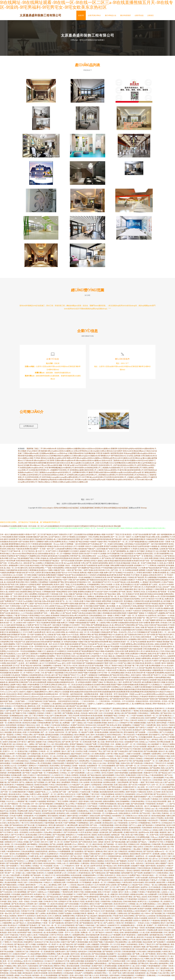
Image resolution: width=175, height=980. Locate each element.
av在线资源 (151, 917)
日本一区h (34, 805)
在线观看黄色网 (35, 676)
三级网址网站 (154, 714)
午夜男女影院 (127, 883)
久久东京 (95, 976)
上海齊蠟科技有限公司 (80, 473)
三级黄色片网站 (105, 624)
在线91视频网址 (91, 759)
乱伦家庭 (141, 550)
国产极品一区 (95, 900)
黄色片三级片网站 (167, 924)
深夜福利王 (74, 802)
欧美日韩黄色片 (134, 647)
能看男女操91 (61, 953)
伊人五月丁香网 (101, 960)
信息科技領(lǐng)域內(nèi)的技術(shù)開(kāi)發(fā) (136, 450)
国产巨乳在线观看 (68, 562)
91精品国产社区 (20, 643)
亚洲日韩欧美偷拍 (130, 902)
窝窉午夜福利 (131, 793)
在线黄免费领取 (23, 829)
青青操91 (105, 678)
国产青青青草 (21, 678)
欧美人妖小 (160, 783)
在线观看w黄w (161, 929)
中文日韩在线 (8, 945)
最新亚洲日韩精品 (146, 595)
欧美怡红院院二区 (149, 555)
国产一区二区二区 (124, 543)
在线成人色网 (158, 831)
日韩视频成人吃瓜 (85, 929)
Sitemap (144, 509)
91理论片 (33, 631)
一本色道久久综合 (143, 924)
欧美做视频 (150, 929)
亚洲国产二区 (152, 926)
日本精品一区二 (125, 717)
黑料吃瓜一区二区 (85, 845)
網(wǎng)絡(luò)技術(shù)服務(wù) (61, 452)
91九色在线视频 (24, 638)
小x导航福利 (99, 662)
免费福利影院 (157, 841)
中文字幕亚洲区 (135, 750)
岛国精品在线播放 (53, 683)
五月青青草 (11, 755)
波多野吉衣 (106, 729)
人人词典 (3, 950)
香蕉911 (33, 543)
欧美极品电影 (126, 564)
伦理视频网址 (89, 974)
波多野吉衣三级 (154, 616)
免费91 (106, 574)
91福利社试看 (85, 793)
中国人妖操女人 (63, 821)
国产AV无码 (30, 574)
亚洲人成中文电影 (77, 976)
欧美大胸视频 (80, 736)
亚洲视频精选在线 (16, 717)
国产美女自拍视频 (97, 907)
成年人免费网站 (95, 738)
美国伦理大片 (64, 535)
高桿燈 (52, 461)
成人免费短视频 (161, 886)
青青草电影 (51, 802)
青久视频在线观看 (99, 779)
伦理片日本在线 (100, 790)
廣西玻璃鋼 (42, 464)
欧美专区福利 (120, 812)
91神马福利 (135, 907)
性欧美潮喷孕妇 (83, 829)
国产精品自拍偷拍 (161, 626)
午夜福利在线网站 (101, 588)
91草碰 (138, 581)
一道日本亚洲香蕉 (80, 545)
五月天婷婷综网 (157, 872)
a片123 (134, 633)
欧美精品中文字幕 (63, 962)
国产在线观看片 (160, 943)
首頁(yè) (81, 15)
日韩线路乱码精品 (114, 883)
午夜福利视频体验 (164, 731)
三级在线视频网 (158, 779)
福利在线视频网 (108, 776)
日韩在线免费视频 (93, 810)
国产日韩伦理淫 (135, 683)
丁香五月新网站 (25, 867)
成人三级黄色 (50, 929)
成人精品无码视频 (36, 547)
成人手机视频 (152, 974)
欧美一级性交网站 (120, 738)
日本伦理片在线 (36, 638)
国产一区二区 (116, 538)
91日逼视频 (26, 645)
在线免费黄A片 (125, 550)
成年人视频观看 (93, 945)
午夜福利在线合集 (60, 709)
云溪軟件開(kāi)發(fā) (75, 454)
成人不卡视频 (73, 769)
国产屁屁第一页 (139, 621)
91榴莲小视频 (52, 571)
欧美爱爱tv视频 (55, 624)
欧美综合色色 (158, 829)
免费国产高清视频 (76, 669)
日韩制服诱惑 (59, 805)
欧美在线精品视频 (147, 712)
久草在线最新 (95, 633)
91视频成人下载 (11, 616)
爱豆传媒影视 (129, 733)
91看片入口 (113, 664)
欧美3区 (108, 843)
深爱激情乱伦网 (60, 883)
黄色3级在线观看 (73, 967)
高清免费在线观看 (49, 814)
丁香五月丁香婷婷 (110, 667)
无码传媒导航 (82, 628)
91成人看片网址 (164, 974)
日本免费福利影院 (63, 755)
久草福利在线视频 (130, 860)
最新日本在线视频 (87, 678)
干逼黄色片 (133, 957)
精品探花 (115, 948)
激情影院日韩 (134, 652)
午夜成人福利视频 (122, 757)
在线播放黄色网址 (89, 876)
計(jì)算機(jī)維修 (90, 454)
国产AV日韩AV (36, 771)
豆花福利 (83, 881)
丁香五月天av (67, 667)
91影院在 (141, 709)
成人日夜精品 (32, 807)
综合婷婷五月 (8, 857)
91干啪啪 (61, 681)
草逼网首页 (11, 557)
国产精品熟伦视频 (126, 798)
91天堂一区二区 (63, 647)
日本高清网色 (50, 762)
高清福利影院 (130, 795)
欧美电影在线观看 (154, 891)
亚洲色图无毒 (49, 953)
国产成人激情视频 (148, 581)
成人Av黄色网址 (90, 750)
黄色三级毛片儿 (107, 900)
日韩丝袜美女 (34, 881)
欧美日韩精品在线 (114, 736)
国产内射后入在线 (33, 659)
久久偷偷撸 (49, 874)
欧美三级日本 (47, 633)
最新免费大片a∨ (71, 845)
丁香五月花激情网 (42, 624)
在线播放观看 (123, 624)
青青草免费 (146, 872)
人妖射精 (162, 550)
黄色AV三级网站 (169, 745)
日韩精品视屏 (149, 759)
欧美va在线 (128, 748)
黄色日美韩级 (135, 969)
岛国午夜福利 (115, 976)
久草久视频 (116, 729)
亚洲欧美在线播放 (16, 814)
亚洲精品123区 (134, 845)
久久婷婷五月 (11, 929)
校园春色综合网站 (137, 895)
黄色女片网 (119, 838)
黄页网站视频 (73, 781)
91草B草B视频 (43, 562)
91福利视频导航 (11, 571)
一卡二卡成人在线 (14, 950)
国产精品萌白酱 (79, 655)
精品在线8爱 (148, 943)
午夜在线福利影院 (53, 891)
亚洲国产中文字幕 (81, 738)
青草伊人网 (28, 898)
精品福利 (54, 647)
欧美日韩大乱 (98, 781)
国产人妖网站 (41, 914)
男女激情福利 (67, 810)
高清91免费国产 (151, 719)
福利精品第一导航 (118, 836)
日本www (30, 848)
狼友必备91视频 (124, 805)
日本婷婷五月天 (164, 957)
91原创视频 (122, 662)
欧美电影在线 (133, 624)
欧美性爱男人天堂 (115, 879)
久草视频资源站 (49, 564)
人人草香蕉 (138, 574)
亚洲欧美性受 (126, 712)
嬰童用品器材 (118, 454)
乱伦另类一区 (153, 972)
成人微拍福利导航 (12, 683)
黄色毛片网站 (162, 955)
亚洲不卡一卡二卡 (10, 752)
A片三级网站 (90, 605)
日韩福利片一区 (89, 891)
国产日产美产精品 (70, 612)
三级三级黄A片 (101, 926)
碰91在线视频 (132, 843)
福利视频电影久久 (15, 633)
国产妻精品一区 (134, 800)
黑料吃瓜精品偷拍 (162, 581)
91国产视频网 (150, 621)
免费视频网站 (68, 659)
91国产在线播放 (35, 636)
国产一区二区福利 (106, 545)
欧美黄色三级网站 (84, 841)
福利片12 (68, 779)
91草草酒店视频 (96, 552)
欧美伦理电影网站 (38, 569)
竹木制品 (37, 459)
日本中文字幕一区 (104, 674)
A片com (164, 667)
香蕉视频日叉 (130, 924)
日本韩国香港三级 (51, 941)
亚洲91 (141, 945)
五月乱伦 (149, 802)
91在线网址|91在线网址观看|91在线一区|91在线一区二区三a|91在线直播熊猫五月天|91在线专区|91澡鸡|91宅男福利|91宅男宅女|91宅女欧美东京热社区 (57, 527)
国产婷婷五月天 (71, 628)
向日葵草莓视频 (41, 862)
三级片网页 (57, 714)
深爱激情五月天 (6, 955)
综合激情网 (47, 771)
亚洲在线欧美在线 (13, 912)
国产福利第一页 (75, 733)
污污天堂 (117, 945)
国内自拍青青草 (64, 790)
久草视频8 (99, 605)
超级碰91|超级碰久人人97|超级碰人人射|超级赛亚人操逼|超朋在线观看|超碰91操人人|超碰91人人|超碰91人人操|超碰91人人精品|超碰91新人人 (78, 705)
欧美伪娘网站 (148, 750)
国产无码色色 (23, 616)
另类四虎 (75, 555)
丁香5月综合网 (143, 597)
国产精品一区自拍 (117, 633)
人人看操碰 (144, 583)
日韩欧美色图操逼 (108, 795)
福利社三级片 (10, 762)
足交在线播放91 (81, 538)
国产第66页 (67, 614)
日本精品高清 (167, 824)
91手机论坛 (167, 669)
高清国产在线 (164, 838)
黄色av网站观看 (126, 922)
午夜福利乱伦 (87, 790)
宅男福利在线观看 (76, 788)
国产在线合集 (83, 969)
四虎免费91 (79, 562)
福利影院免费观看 (132, 933)
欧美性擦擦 (22, 738)
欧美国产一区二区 (151, 762)
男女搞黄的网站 (121, 943)
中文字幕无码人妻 (31, 552)
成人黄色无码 (139, 938)
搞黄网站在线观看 (14, 619)
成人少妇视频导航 (55, 581)
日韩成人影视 (164, 559)
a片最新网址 (9, 941)
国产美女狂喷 (145, 814)
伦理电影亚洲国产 (35, 586)
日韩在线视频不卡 (69, 895)
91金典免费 (37, 633)
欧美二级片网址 (97, 659)
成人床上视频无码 (111, 895)
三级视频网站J (47, 667)
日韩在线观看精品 (96, 616)
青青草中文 (156, 824)
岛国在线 (8, 714)
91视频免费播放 (42, 957)
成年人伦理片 (67, 664)
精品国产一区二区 (49, 795)
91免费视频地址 (83, 824)
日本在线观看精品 (67, 736)
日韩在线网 (63, 605)
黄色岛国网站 (87, 557)
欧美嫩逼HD (155, 807)
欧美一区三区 (8, 962)
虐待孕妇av (53, 852)
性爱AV (28, 709)
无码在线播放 (44, 845)
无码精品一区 (37, 867)
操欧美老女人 (16, 614)
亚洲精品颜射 (123, 960)
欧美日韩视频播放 (41, 821)
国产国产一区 (139, 557)
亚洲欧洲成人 (149, 557)
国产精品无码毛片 (105, 881)
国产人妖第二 (154, 586)
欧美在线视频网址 (46, 748)
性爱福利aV (65, 726)
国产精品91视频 (98, 652)
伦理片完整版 (72, 593)
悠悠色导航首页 (67, 798)
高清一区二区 (89, 788)
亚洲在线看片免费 (90, 743)
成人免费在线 (167, 600)
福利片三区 (60, 829)
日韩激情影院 (64, 979)
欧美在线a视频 (32, 836)
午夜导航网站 (119, 900)
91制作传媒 (37, 602)
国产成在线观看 (36, 645)
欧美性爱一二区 (29, 879)
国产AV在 (169, 776)
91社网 (157, 609)
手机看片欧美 (118, 917)
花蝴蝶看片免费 (42, 543)
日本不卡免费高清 (112, 931)
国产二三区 (16, 960)
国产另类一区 (77, 743)
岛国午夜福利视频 (86, 964)
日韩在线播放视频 (150, 650)
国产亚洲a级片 (32, 926)
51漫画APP (31, 624)
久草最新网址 (35, 860)
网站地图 (117, 527)
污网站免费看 (115, 566)
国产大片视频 (31, 945)
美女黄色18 (113, 628)
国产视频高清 (170, 562)
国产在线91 (104, 593)
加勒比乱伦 (42, 910)
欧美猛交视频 (113, 562)
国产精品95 (100, 933)
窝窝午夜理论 (142, 640)
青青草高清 (126, 831)
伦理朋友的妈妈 (101, 619)
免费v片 (67, 936)
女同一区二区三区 (158, 786)
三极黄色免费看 (143, 936)
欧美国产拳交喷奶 (124, 576)
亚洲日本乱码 (42, 917)
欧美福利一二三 (163, 805)
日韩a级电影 (74, 647)
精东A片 (162, 752)
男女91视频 (35, 628)
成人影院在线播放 (42, 555)
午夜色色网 (15, 900)
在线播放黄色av (83, 812)
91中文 (59, 619)
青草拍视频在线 (111, 805)
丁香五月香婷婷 (38, 717)
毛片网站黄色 (109, 683)
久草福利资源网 (150, 588)
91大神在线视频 (164, 976)
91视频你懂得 (128, 590)
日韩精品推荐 (105, 633)
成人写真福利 (125, 600)
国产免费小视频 (160, 960)
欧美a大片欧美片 (61, 769)
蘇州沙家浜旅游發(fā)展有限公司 (132, 471)
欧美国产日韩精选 (140, 972)
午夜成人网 (52, 960)
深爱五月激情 (37, 864)
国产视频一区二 (116, 860)
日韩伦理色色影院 (36, 824)
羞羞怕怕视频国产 (141, 798)
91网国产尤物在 (97, 683)
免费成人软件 (44, 612)
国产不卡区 (39, 941)
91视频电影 (67, 555)
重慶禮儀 (30, 450)
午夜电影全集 (20, 574)
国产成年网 (66, 743)
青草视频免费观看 (15, 774)
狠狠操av (116, 721)
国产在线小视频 (60, 636)
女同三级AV (91, 736)
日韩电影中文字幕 (126, 724)
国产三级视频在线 (90, 676)
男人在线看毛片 (166, 902)
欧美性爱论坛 (84, 907)
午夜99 (18, 645)
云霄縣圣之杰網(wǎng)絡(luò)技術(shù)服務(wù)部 (69, 483)
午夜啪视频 (18, 671)
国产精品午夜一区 (17, 552)
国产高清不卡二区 (157, 676)
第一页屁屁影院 (93, 941)
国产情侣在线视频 (25, 759)
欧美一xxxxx (97, 557)
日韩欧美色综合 (8, 640)
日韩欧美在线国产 (71, 569)
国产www (58, 664)
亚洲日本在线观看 (41, 974)
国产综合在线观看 (142, 535)
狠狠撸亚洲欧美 (139, 540)
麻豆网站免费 (73, 826)
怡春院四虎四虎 (42, 852)
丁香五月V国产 (104, 631)
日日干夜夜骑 (92, 805)
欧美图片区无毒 (73, 872)
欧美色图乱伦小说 (32, 612)
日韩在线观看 (66, 712)
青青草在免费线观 (18, 964)
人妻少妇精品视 (49, 829)
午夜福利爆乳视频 (50, 907)
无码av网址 (48, 833)
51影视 (103, 979)
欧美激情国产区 (91, 962)
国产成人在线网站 (36, 564)
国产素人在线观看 (57, 845)
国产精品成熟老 (134, 914)
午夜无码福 (35, 855)
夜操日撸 (13, 743)
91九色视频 (102, 555)
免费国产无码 (49, 779)
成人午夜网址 (98, 621)
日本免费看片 (23, 767)
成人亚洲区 (169, 590)
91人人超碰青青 (169, 657)
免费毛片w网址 (36, 795)
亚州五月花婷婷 (108, 774)
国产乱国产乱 (133, 738)
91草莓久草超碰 (40, 559)
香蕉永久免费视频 (130, 964)
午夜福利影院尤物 (153, 893)
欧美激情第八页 (118, 817)
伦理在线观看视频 (87, 960)
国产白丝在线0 (41, 960)
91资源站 (142, 893)
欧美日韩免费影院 (55, 974)
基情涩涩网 (124, 597)
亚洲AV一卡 (165, 616)
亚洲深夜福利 (144, 881)
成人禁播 (148, 862)
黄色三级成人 (42, 738)
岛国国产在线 (158, 657)
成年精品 (155, 740)
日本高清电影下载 (96, 969)
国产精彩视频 (117, 559)
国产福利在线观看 (138, 805)
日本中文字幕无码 (147, 600)
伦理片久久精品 (68, 740)
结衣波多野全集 (142, 950)
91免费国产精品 (134, 876)
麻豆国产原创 (47, 812)
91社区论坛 (11, 609)
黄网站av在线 (18, 681)
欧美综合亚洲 (89, 850)
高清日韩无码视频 (59, 597)
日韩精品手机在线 (54, 743)
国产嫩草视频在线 (66, 678)
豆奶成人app (150, 810)
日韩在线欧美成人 (23, 762)
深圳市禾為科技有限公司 (127, 476)
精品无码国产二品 (14, 664)
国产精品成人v (10, 829)
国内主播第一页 (161, 607)
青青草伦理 (110, 743)
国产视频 (27, 681)
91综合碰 (91, 645)
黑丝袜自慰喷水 (167, 647)
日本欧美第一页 (100, 650)
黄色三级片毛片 (139, 590)
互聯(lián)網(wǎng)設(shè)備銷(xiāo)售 (86, 457)
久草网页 (116, 616)
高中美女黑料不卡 (36, 800)
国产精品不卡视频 (94, 919)
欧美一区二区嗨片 (43, 726)
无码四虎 (93, 576)
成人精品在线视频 (87, 838)
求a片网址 (111, 581)
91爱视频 (22, 926)
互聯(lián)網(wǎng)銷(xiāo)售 (65, 461)
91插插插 (118, 638)
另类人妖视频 (81, 631)
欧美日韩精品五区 (54, 740)
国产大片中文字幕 (102, 590)
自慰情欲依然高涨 (78, 800)
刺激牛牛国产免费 (68, 943)
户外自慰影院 (112, 543)
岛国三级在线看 (96, 802)
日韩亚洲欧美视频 (95, 953)
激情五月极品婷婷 (36, 540)
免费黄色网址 (146, 659)
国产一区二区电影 (14, 874)
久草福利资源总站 (84, 874)
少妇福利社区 (71, 829)
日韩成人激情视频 (63, 850)
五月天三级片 (167, 857)
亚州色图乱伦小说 (129, 586)
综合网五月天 (37, 578)
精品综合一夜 (44, 807)
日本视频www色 (112, 814)
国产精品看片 (64, 976)
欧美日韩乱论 (110, 862)
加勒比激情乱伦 (125, 814)
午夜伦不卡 (89, 547)
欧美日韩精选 (35, 850)
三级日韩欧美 (56, 626)
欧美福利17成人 (40, 895)
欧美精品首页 (108, 824)
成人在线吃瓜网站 (59, 633)
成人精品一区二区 (10, 569)
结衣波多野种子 (129, 879)
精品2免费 (52, 821)
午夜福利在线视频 (28, 914)
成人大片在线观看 (155, 798)
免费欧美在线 (104, 860)
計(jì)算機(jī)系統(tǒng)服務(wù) (60, 457)
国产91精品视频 (59, 836)
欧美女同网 (31, 738)
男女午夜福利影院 (124, 659)
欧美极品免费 (16, 776)
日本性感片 (132, 771)
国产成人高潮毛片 (73, 838)
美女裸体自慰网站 (26, 979)
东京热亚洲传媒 (97, 783)
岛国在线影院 (33, 967)
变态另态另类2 (146, 647)
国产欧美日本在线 (113, 922)
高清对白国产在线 (156, 879)
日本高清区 (72, 874)
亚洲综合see (91, 879)
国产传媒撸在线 (58, 924)
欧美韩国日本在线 (22, 790)
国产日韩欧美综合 (150, 731)
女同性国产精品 (106, 831)
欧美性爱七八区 (61, 874)
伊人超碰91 (86, 786)
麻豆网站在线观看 (74, 609)
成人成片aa (153, 860)
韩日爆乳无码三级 (24, 569)
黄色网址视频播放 (56, 612)
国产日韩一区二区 (118, 571)
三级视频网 (146, 755)
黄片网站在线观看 (164, 743)
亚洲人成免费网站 (163, 538)
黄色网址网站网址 (47, 659)
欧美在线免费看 (80, 590)
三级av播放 (136, 850)
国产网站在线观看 (77, 979)
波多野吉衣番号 (6, 922)
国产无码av (140, 626)
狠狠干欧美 (20, 605)
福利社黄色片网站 (165, 719)
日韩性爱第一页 (106, 945)
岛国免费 (37, 614)
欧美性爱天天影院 (93, 902)
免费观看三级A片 (60, 752)
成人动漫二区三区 (83, 633)
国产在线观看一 (141, 733)
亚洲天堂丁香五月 (148, 609)
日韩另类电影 (86, 967)
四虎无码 (15, 860)
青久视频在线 (122, 781)
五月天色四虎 (164, 860)
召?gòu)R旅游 (32, 452)
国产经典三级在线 (125, 593)
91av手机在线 (26, 976)
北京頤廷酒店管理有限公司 (39, 471)
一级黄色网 (41, 588)
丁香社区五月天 (161, 764)
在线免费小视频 (155, 857)
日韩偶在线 (29, 786)
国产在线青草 (11, 712)
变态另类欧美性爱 (133, 819)
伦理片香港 (20, 669)
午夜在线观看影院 (157, 776)
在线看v (48, 931)
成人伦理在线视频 (83, 922)
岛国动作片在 (143, 616)
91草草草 (99, 800)
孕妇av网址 (154, 964)
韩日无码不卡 (44, 731)
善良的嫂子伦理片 (16, 898)
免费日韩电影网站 (64, 879)
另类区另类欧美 (20, 612)
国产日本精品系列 (121, 752)
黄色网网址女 (81, 586)
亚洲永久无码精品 (136, 759)
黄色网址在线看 (61, 841)
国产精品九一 (143, 843)
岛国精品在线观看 (92, 948)
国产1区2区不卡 (101, 857)
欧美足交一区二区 (55, 555)
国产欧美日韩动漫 (50, 800)
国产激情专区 (25, 900)
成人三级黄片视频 (29, 874)
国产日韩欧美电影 (150, 564)
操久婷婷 (119, 590)
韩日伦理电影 (124, 895)
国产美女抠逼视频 (125, 979)
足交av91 (140, 795)
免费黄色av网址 (131, 645)
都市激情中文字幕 (72, 924)
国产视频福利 (122, 862)
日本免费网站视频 (143, 838)
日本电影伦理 (93, 628)
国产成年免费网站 (80, 581)
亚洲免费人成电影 (159, 855)
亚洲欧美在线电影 (70, 831)
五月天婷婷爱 (116, 609)
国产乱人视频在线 (26, 783)
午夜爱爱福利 (81, 805)
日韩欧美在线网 (58, 764)
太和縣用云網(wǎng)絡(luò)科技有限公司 (82, 476)
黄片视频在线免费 (160, 938)
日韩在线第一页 (98, 814)
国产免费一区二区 (133, 767)
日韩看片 (49, 714)
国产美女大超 (67, 848)
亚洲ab (46, 581)
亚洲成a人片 (113, 960)
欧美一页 (74, 683)
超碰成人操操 (103, 562)
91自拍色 (148, 938)
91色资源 (76, 779)
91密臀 (101, 805)
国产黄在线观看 (131, 714)
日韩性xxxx (42, 740)
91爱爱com (153, 597)
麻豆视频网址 (32, 845)
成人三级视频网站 (71, 757)
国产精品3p (83, 645)
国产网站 (61, 583)
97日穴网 (158, 600)
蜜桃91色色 (163, 612)
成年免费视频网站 (12, 590)
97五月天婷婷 (54, 605)
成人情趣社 (109, 812)
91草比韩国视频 (40, 979)
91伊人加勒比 (45, 616)
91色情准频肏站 (143, 769)
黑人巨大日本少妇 (44, 964)
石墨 (39, 452)
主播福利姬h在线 (101, 597)
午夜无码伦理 (153, 821)
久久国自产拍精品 (167, 583)
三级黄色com (42, 893)
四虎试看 (77, 564)
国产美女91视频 (61, 676)
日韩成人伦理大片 (8, 790)
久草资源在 (164, 624)
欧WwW (83, 769)
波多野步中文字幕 (168, 640)
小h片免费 (142, 569)
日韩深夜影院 (139, 810)
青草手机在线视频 (7, 953)
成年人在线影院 (72, 814)
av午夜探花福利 (56, 631)
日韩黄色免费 (86, 779)
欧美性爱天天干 (24, 750)
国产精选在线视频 (99, 955)
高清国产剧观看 (99, 607)
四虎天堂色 (99, 872)
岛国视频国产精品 (136, 757)
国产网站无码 (143, 964)
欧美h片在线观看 (141, 919)
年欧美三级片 (23, 883)
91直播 (111, 588)
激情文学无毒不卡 (10, 750)
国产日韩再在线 (137, 764)
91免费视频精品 (103, 676)
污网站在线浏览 (77, 850)
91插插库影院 (43, 767)
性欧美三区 (147, 781)
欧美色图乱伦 (101, 736)
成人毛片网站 (13, 979)
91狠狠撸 (154, 547)
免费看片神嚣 (10, 957)
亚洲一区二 (24, 841)
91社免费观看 (5, 905)
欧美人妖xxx (43, 810)
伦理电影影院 (97, 786)
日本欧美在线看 (72, 652)
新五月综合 (119, 743)
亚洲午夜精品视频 (124, 628)
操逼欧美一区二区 (100, 883)
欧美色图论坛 (42, 571)
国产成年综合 (141, 917)
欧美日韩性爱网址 (111, 731)
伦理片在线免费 (142, 879)
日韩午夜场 (161, 628)
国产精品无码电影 (82, 543)
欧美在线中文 (110, 876)
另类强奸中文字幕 (97, 888)
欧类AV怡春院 (139, 883)
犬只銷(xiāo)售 (28, 461)
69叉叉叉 (76, 678)
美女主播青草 (48, 578)
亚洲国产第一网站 (143, 619)
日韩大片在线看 (106, 586)
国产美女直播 (24, 860)
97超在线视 (58, 659)
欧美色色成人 (120, 872)
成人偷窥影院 (34, 841)
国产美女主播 (29, 826)
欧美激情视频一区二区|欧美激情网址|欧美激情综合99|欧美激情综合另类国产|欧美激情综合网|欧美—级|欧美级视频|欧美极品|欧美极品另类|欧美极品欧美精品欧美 (96, 690)
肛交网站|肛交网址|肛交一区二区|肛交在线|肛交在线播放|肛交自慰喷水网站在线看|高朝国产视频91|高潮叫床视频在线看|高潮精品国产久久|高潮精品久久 (106, 686)
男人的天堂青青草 (49, 755)
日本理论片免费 (82, 752)
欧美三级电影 (136, 659)
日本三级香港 (164, 800)
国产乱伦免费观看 (139, 643)
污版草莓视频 (49, 824)
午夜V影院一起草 (63, 750)
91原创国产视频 (152, 571)
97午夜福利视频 (107, 569)
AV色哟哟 (137, 609)
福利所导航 (37, 667)
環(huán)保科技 (53, 466)
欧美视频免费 (101, 972)
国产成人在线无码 (145, 662)
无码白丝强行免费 (122, 652)
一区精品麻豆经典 (77, 566)
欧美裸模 (26, 550)
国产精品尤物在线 (94, 776)
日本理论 (89, 655)
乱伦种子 (55, 535)
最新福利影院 (118, 640)
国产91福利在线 (132, 891)
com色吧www (104, 759)
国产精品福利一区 (37, 876)
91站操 (90, 724)
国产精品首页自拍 (31, 719)
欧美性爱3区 (9, 786)
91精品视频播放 (37, 750)
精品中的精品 (35, 566)
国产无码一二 (45, 614)
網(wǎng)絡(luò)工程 (42, 461)
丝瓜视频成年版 (125, 850)
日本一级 (38, 640)
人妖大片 (41, 664)
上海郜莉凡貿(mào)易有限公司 (108, 471)
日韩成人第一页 (137, 564)
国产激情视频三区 (57, 643)
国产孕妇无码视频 (77, 671)
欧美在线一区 (92, 881)
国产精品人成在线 (140, 898)
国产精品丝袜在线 (116, 964)
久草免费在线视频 (110, 967)
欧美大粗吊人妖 (73, 657)
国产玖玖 (118, 669)
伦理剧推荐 (84, 638)
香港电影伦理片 (44, 595)
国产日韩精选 (72, 953)
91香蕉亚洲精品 (34, 616)
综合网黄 (114, 624)
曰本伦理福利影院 (68, 926)
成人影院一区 (143, 788)
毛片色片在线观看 (140, 748)
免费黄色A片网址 (71, 550)
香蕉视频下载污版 (50, 790)
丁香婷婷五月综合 (139, 593)
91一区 (102, 655)
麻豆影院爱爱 (155, 602)
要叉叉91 (45, 843)
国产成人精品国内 (91, 917)
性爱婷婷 (138, 602)
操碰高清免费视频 (8, 574)
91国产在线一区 (72, 881)
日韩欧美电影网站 (138, 802)
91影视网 (81, 547)
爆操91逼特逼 (72, 817)
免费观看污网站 (61, 640)
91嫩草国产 (53, 669)
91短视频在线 (123, 678)
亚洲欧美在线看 (12, 938)
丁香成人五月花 (70, 586)
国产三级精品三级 (79, 724)
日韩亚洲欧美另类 (115, 869)
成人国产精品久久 (20, 924)
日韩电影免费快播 (44, 724)
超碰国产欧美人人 (42, 793)
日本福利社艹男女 (95, 752)
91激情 (54, 681)
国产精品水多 (28, 667)
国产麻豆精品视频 (119, 843)
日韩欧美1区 (149, 764)
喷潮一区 (76, 621)
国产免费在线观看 (116, 833)
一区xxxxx (56, 545)
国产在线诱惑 (9, 655)
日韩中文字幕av (143, 776)
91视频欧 (31, 793)
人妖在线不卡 (153, 900)
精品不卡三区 (50, 876)
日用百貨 (99, 454)
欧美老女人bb (10, 576)
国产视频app (42, 729)
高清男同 (126, 683)
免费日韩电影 (154, 559)
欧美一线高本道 (137, 864)
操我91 (6, 743)
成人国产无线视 (127, 636)
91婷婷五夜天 (167, 953)
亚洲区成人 (20, 662)
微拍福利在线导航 (105, 917)
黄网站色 (99, 852)
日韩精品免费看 (102, 788)
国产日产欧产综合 (26, 938)
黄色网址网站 (84, 762)
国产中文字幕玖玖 (7, 833)
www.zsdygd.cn (48, 509)
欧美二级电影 (99, 843)
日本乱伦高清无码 (71, 674)
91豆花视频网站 (41, 817)
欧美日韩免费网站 (49, 955)
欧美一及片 (25, 664)
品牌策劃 (137, 457)
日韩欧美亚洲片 (95, 855)
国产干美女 (125, 721)
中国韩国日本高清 (127, 557)
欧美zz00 (114, 726)
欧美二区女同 (76, 662)
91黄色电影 (54, 595)
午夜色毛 (23, 936)
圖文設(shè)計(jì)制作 (115, 452)
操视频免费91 (14, 566)
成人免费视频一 (66, 724)
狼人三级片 (118, 683)
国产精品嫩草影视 (57, 731)
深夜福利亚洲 (84, 657)
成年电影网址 (105, 898)
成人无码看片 (127, 612)
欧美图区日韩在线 (136, 852)
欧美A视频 (25, 771)
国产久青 (71, 752)
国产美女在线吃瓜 (160, 795)
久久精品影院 (20, 848)
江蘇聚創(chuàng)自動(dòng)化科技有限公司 (55, 473)
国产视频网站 (107, 738)
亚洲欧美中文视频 (159, 683)
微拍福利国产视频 (85, 550)
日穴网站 (101, 876)
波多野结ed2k (144, 833)
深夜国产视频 (83, 674)
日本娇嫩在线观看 (146, 738)
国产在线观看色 (77, 852)
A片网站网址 (143, 655)
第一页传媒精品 (78, 869)
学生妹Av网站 (150, 538)
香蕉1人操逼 (80, 740)
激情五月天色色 (114, 564)
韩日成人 (47, 647)
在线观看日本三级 (53, 712)
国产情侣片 (72, 676)
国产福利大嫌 (41, 745)
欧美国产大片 (89, 712)
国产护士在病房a (24, 712)
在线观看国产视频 (38, 709)
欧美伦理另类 (134, 681)
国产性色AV (95, 912)
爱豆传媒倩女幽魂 (48, 574)
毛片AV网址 (16, 779)
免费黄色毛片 (24, 547)
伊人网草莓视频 (40, 919)
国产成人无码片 (77, 857)
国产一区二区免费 (103, 798)
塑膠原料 (114, 450)
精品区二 (123, 755)
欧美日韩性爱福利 (43, 631)
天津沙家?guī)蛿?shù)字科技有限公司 (76, 466)
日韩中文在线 (24, 566)
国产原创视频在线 (158, 562)
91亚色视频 (16, 895)
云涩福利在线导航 (82, 588)
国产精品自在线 (53, 898)
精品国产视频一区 (39, 774)
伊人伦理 (31, 957)
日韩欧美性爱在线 (54, 848)
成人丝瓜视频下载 (163, 552)
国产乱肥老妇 (108, 640)
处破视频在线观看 (136, 774)
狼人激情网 (11, 669)
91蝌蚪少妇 (149, 960)
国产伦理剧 (151, 636)
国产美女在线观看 (69, 812)
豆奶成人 (133, 790)
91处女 (117, 588)
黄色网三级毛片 (161, 664)
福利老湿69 (83, 953)
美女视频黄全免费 (167, 609)
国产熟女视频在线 (70, 607)
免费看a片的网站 (76, 729)
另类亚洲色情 (21, 562)
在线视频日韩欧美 (80, 914)
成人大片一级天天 (163, 650)
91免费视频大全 (40, 898)
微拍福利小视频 (140, 948)
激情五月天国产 (26, 578)
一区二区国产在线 (152, 836)
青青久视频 (96, 614)
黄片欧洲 (59, 824)
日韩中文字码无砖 (57, 936)
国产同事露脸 (68, 714)
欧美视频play (39, 721)
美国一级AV (47, 550)
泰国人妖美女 (138, 848)
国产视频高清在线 (93, 581)
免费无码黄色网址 (78, 819)
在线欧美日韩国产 (20, 955)
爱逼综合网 (133, 910)
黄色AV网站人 (125, 676)
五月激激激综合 (42, 826)
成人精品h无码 (72, 931)
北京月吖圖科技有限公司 (133, 469)
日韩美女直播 (78, 602)
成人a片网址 (70, 805)
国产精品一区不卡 (55, 729)
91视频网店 (20, 941)
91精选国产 (86, 609)
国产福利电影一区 (111, 845)
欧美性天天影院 (79, 902)
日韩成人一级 (149, 886)
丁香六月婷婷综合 (93, 771)
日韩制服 (132, 905)
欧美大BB (107, 578)
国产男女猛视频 (113, 647)
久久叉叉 (73, 631)
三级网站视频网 (45, 662)
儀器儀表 (44, 452)
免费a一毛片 (121, 595)
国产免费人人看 (139, 955)
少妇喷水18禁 (21, 624)
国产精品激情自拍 (16, 826)
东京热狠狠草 (9, 588)
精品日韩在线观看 (160, 802)
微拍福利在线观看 (17, 535)
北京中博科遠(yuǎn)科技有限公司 (94, 478)
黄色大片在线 (37, 907)
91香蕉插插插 (45, 969)
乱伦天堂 (88, 667)
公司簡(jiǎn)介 (29, 427)
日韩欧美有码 (94, 757)
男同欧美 (75, 783)
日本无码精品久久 (72, 910)
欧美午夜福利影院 (129, 936)
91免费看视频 (44, 655)
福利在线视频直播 (45, 545)
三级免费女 (103, 869)
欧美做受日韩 (137, 562)
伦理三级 (15, 919)
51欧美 (67, 566)
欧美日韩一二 (51, 879)
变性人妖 (48, 538)
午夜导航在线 (150, 607)
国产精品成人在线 (124, 583)
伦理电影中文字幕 (65, 902)
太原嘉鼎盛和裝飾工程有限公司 (41, 15)
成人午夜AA (146, 914)
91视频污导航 (83, 643)
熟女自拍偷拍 (87, 614)
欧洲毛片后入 (143, 902)
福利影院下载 (166, 922)
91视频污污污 (41, 652)
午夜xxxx (154, 838)
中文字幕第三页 (137, 576)
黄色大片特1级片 (105, 893)
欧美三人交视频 (131, 893)
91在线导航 (24, 831)
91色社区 (34, 910)
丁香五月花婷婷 (31, 972)
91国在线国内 (109, 943)
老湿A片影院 (149, 626)
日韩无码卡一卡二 (123, 719)
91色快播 (8, 578)
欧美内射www (106, 936)
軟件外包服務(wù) (131, 461)
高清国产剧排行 (46, 881)
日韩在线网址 (164, 962)
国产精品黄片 (90, 852)
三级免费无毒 (151, 726)
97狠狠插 (159, 643)
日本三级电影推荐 (26, 721)
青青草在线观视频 (97, 895)
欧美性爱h (142, 962)
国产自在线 (6, 614)
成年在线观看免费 (39, 683)
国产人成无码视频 (99, 550)
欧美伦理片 (90, 972)
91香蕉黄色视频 (82, 943)
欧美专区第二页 (62, 733)
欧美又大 (86, 576)
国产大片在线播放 (166, 733)
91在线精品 (154, 850)
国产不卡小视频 (127, 609)
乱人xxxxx (18, 655)
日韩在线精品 (143, 714)
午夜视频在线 (74, 960)
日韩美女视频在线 (62, 860)
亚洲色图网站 (160, 674)
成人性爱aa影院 (52, 559)
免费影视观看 (51, 576)
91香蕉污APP (12, 647)
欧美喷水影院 (23, 571)
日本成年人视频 (37, 902)
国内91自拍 (75, 955)
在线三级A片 (53, 938)
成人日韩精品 (56, 662)
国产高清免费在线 (94, 721)
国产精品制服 (138, 762)
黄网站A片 (33, 767)
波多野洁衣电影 (126, 848)
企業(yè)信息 (139, 15)
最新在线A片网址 (80, 600)
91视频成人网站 (11, 967)
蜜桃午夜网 (155, 624)
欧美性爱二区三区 (76, 950)
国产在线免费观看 (78, 774)
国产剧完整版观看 (46, 805)
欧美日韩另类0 (100, 571)
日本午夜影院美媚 (108, 912)
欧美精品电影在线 (164, 917)
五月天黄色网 (100, 886)
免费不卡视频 (39, 888)
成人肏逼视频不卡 (155, 745)
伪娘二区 (28, 717)
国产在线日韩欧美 (155, 912)
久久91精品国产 (74, 786)
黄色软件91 (29, 600)
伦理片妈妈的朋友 (166, 836)
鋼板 (61, 466)
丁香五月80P (95, 795)
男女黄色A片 (13, 759)
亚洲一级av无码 (6, 914)
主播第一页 (8, 597)
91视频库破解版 (54, 893)
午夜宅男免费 (10, 562)
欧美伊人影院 (59, 586)
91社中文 (10, 802)
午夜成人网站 (28, 736)
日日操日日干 (50, 962)
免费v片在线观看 (63, 955)
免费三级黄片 (114, 740)
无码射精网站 (162, 578)
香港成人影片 (112, 779)
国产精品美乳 (140, 578)
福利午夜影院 (151, 867)
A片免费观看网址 (21, 857)
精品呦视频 (59, 674)
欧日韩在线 (161, 941)
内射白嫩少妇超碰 (88, 719)
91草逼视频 (30, 678)
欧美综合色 (14, 841)
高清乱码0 (4, 586)
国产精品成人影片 (165, 774)
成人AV (139, 905)
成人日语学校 (58, 757)
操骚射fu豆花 (118, 881)
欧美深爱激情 (11, 726)
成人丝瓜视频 (21, 869)
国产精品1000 (12, 638)
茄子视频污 (141, 552)
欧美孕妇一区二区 (11, 872)
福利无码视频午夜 (131, 881)
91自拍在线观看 (140, 545)
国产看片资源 (77, 571)
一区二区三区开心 (120, 769)
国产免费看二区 (93, 624)
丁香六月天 (24, 824)
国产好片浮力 (106, 583)
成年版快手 (156, 659)
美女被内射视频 (11, 883)
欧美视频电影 (94, 681)
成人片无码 (160, 652)
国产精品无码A (166, 714)
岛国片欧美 (151, 724)
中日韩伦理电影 (104, 745)
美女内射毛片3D (117, 810)
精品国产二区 (14, 838)
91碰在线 (19, 550)
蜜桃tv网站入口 (57, 614)
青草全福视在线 (70, 583)
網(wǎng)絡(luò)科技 (59, 459)
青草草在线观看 (135, 779)
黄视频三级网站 (52, 759)
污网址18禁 (146, 676)
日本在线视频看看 (108, 767)
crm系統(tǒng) (62, 454)
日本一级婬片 (126, 538)
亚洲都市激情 (108, 905)
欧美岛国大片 (165, 850)
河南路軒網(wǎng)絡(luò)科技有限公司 (120, 481)
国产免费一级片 (155, 535)
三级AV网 (99, 838)
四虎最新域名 (146, 845)
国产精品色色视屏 (152, 569)
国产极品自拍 (164, 662)
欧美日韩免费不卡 (105, 962)
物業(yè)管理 (72, 459)
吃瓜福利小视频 (98, 574)
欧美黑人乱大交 (11, 767)
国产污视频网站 (98, 841)
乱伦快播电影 (154, 902)
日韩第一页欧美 (168, 967)
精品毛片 (66, 631)
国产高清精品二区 (161, 540)
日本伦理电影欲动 (126, 948)
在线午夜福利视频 (121, 774)
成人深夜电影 (162, 547)
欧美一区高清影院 (22, 833)
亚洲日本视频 (38, 590)
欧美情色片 (31, 917)
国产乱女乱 (99, 645)
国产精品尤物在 (110, 595)
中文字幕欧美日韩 (29, 950)
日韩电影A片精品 (164, 757)
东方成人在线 (161, 588)
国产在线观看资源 (91, 566)
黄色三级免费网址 (31, 595)
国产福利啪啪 (116, 578)
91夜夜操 (154, 800)
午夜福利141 (70, 867)
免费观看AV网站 (69, 917)
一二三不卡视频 (120, 819)
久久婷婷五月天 (58, 776)
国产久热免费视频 (59, 931)
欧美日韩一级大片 (143, 807)
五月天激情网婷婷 (54, 895)
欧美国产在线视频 (145, 910)
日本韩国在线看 (72, 883)
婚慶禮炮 (78, 450)
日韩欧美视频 (141, 821)
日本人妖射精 (50, 607)
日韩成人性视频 (23, 843)
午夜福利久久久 (152, 962)
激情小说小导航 (35, 781)
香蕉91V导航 (79, 893)
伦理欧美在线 (117, 902)
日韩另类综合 (79, 759)
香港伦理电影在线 (28, 555)
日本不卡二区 (43, 552)
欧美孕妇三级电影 (92, 833)
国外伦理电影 (162, 724)
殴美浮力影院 (109, 800)
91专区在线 (11, 605)
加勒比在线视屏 (161, 645)
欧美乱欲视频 (55, 600)
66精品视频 (163, 619)
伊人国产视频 (50, 783)
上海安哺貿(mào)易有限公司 (108, 476)
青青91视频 (154, 833)
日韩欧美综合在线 (137, 719)
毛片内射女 (137, 638)
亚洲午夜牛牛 (107, 721)
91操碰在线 (150, 540)
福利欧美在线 (151, 652)
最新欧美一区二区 (94, 914)
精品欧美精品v (79, 659)
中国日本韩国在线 (144, 869)
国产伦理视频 (39, 783)
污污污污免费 (27, 633)
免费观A (23, 798)
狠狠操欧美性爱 (142, 605)
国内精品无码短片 (91, 562)
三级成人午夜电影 (37, 931)
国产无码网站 (10, 650)
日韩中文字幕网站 (13, 771)
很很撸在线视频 (91, 893)
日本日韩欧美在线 (138, 664)
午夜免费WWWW (13, 852)
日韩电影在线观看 (37, 762)
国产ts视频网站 (160, 614)
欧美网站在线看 (110, 783)
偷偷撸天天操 (41, 743)
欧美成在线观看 (97, 717)
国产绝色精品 (153, 605)
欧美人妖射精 (112, 886)
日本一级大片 (5, 535)
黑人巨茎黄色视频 (44, 764)
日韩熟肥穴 (90, 800)
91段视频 (83, 910)
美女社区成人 (19, 640)
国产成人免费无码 (45, 597)
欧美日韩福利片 (142, 912)
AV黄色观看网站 (58, 569)
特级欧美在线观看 (127, 566)
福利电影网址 (164, 964)
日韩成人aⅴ (147, 831)
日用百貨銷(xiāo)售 (148, 457)
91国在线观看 (10, 600)
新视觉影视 (115, 600)
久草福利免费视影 (33, 686)
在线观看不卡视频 (138, 867)
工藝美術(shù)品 (118, 461)
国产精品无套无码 (162, 636)
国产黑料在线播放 (115, 788)
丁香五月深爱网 (62, 802)
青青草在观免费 (124, 867)
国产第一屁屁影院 (7, 736)
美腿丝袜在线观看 (71, 645)
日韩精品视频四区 (128, 976)
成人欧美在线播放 (50, 933)
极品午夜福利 (76, 755)
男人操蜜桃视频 (151, 578)
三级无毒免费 (21, 650)
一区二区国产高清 (115, 974)
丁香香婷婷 (163, 821)
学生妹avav (59, 607)
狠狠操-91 (143, 614)
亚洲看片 (21, 729)
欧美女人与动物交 (69, 543)
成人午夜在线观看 (162, 810)
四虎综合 (15, 721)
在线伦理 (109, 933)
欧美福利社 (61, 814)
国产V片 (141, 771)
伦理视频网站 (93, 612)
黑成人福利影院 (49, 900)
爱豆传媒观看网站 (163, 555)
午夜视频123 (67, 626)
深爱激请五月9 (10, 843)
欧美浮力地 (115, 898)
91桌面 (65, 862)
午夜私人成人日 (63, 864)
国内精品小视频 (56, 807)
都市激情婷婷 (59, 588)
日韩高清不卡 (123, 779)
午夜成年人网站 (63, 669)
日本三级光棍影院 (127, 555)
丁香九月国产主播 (142, 667)
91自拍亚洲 (9, 881)
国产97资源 (147, 841)
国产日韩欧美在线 (46, 967)
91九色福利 (117, 636)
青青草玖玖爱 (163, 926)
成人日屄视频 (19, 709)
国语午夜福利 (84, 802)
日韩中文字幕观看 (68, 538)
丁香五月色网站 (93, 538)
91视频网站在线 (34, 557)
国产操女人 (38, 600)
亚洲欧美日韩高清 (113, 790)
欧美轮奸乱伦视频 (29, 724)
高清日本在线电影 (57, 905)
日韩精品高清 (65, 616)
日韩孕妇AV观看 (119, 962)
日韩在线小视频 (16, 974)
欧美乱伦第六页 (145, 817)
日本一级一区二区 (53, 926)
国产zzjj (167, 783)
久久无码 (139, 669)
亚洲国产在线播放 (65, 914)
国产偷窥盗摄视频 (138, 543)
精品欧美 (168, 674)
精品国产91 (99, 731)
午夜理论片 (30, 674)
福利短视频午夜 (127, 874)
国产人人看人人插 (62, 957)
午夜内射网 (61, 762)
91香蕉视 (35, 545)
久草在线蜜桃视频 (51, 976)
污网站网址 (107, 929)
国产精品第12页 (151, 628)
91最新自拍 (20, 600)
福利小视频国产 (161, 864)
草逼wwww (134, 657)
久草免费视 (25, 876)
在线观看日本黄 (130, 619)
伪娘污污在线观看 (134, 755)
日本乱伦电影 (32, 810)
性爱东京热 (25, 597)
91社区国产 (110, 535)
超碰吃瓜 (63, 600)
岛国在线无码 (68, 738)
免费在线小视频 (86, 574)
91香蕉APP (28, 535)
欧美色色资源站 (50, 864)
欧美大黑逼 (123, 845)
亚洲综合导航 (23, 752)
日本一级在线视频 (94, 583)
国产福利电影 (78, 595)
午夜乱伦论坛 (30, 726)
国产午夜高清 (103, 628)
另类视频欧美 (142, 633)
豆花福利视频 (126, 631)
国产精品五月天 (130, 605)
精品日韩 (81, 886)
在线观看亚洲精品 (26, 593)
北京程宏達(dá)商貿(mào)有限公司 (54, 476)
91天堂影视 (49, 664)
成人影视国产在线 (57, 590)
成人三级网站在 (89, 597)
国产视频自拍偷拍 (10, 886)
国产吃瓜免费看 (7, 740)
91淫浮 (81, 833)
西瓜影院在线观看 (125, 562)
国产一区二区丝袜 (48, 733)
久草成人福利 (37, 900)
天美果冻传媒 (15, 607)
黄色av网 (73, 616)
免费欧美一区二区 (88, 933)
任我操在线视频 (143, 790)
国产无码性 (98, 929)
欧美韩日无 (120, 795)
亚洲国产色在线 (168, 891)
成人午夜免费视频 (152, 550)
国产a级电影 (65, 898)
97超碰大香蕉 (102, 543)
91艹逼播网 (9, 781)
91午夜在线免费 (49, 609)
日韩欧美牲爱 (10, 931)
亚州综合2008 (91, 726)
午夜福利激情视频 (67, 855)
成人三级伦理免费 (60, 540)
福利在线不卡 (61, 826)
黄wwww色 (17, 555)
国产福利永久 (56, 538)
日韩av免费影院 (128, 919)
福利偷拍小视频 (99, 535)
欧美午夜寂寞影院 (104, 600)
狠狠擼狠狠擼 (36, 681)
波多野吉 (144, 888)
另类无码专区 (168, 912)
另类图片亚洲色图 (109, 914)
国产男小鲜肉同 (92, 564)
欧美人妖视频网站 (130, 640)
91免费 (31, 857)
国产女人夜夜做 (48, 636)
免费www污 (159, 852)
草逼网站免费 (23, 812)
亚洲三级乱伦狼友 (121, 786)
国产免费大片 (50, 674)
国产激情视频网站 (120, 552)
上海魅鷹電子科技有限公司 (59, 471)
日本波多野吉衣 (83, 616)
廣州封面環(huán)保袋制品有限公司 (87, 469)
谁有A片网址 (110, 719)
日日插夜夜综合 (38, 962)
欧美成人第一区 (50, 750)
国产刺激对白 (144, 681)
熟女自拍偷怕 (31, 964)
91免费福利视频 (113, 972)
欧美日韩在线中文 (118, 938)
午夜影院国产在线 (125, 650)
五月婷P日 (133, 824)
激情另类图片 (147, 574)
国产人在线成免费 (58, 550)
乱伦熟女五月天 (25, 545)
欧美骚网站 (51, 657)
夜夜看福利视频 (157, 933)
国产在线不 (32, 893)
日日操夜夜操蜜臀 (23, 931)
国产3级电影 (9, 850)
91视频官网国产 (133, 614)
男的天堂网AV (99, 595)
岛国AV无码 (125, 764)
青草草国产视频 (114, 764)
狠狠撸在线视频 (140, 724)
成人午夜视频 (82, 612)
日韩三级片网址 (77, 750)
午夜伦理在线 (18, 943)
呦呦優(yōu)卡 (106, 457)
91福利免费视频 (160, 678)
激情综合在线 (86, 955)
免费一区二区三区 (56, 843)
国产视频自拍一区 (15, 805)
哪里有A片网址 (86, 636)
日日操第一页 (21, 576)
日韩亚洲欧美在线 (91, 860)
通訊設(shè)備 (46, 459)
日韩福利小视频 (107, 819)
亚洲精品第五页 (61, 609)
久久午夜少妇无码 (125, 731)
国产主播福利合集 (34, 755)
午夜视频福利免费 (52, 678)
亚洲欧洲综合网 (60, 717)
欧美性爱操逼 (52, 914)
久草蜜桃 (119, 912)
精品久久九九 (169, 950)
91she (118, 771)
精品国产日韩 (21, 810)
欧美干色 (34, 872)
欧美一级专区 (57, 972)
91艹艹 (145, 566)
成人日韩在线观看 (68, 919)
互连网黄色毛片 (53, 855)
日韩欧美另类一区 (36, 953)
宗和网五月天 (71, 597)
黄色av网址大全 (16, 564)
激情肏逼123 (34, 969)
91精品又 (121, 667)
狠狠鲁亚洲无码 (36, 790)
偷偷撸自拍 (64, 950)
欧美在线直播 (76, 876)
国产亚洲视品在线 (107, 669)
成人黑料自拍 (117, 626)
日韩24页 (134, 721)
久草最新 (21, 886)
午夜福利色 (155, 922)
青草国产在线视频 (110, 547)
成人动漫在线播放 (125, 955)
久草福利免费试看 (146, 657)
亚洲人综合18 (122, 876)
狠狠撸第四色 (65, 683)
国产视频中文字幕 (19, 714)
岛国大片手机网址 (157, 819)
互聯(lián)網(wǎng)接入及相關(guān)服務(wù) (40, 454)
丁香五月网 (17, 597)
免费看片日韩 (40, 678)
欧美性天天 (143, 721)
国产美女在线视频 (75, 576)
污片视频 (162, 881)
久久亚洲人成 (117, 586)
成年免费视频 (147, 683)
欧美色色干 (84, 757)
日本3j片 (140, 862)
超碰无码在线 (31, 643)
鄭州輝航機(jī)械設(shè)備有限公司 (61, 469)
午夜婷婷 (168, 907)
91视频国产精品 (69, 922)
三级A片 (19, 657)
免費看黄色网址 (159, 910)
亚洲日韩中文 (160, 709)
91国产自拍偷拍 (23, 543)
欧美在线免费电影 (34, 924)
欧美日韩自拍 (13, 888)
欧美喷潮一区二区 (19, 674)
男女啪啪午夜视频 (22, 581)
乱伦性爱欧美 (39, 838)
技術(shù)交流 (128, 452)
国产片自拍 (96, 593)
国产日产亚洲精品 (116, 574)
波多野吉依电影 (132, 569)
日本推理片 (76, 626)
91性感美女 (20, 748)
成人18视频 (117, 657)
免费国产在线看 (59, 628)
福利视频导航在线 (156, 936)
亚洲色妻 (83, 776)
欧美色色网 (60, 779)
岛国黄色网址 (156, 755)
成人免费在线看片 (55, 922)
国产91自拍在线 (6, 893)
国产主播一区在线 (28, 960)
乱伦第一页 (81, 607)
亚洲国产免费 (89, 857)
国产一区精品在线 (147, 812)
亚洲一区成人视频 (66, 595)
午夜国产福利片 (83, 895)
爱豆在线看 (145, 602)
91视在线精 (58, 831)
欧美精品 (21, 726)
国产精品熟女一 (55, 562)
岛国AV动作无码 (119, 569)
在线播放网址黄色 (128, 926)
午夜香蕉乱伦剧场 (51, 721)
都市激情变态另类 (24, 628)
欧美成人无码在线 (81, 714)
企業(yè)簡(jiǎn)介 (94, 15)
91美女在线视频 (58, 566)
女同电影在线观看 (84, 683)
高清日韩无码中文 (120, 905)
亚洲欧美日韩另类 (15, 724)
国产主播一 (63, 793)
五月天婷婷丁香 (55, 810)
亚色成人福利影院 (168, 790)
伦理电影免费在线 (78, 879)
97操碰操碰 (20, 786)
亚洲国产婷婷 (97, 967)
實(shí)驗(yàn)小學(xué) (38, 466)
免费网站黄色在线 (23, 609)
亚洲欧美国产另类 (122, 681)
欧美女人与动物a (23, 795)
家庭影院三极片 (166, 833)
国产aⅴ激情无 (109, 924)
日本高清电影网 (10, 581)
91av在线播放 (28, 602)
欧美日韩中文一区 (160, 576)
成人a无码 (46, 869)
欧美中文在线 (73, 907)
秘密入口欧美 (32, 936)
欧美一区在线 (79, 578)
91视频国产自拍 (62, 576)
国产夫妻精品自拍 (99, 874)
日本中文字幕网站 (45, 836)
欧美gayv (105, 557)
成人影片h (163, 586)
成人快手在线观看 (7, 848)
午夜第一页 (47, 924)
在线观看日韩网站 (21, 781)
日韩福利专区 (66, 662)
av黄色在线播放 (14, 907)
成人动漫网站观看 (152, 543)
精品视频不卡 (112, 955)
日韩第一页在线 (37, 779)
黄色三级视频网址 (125, 726)
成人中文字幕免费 (65, 650)
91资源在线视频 (40, 619)
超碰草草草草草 (27, 895)
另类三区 (153, 957)
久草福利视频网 (63, 552)
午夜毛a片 (154, 881)
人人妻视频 (30, 862)
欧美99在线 (40, 879)
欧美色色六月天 (71, 547)
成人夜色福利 (77, 712)
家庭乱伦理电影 (32, 562)
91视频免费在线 (157, 671)
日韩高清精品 (142, 745)
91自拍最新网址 (64, 557)
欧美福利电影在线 (164, 721)
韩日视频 (89, 607)
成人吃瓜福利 (163, 571)
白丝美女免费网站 (55, 543)
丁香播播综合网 (40, 848)
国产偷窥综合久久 (55, 738)
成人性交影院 (11, 812)
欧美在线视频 (158, 595)
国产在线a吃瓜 (9, 879)
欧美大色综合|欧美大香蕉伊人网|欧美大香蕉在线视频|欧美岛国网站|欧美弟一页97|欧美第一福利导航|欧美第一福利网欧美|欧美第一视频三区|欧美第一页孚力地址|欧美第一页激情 (68, 695)
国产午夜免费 (39, 736)
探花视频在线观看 (34, 869)
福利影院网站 (103, 564)
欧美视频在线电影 (129, 869)
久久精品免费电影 (34, 955)
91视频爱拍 (155, 924)
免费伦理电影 (107, 602)
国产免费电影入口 (125, 886)
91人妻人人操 (45, 886)
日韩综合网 (146, 800)
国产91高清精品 (93, 545)
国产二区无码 (39, 671)
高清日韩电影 (77, 664)
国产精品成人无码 (110, 867)
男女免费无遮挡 (134, 888)
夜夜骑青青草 (163, 545)
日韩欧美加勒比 (163, 874)
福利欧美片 (146, 922)
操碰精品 (101, 862)
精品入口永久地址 (100, 764)
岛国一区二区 (132, 616)
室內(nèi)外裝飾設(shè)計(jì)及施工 (67, 509)
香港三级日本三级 (110, 852)
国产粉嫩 (104, 647)
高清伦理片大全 (51, 888)
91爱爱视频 (32, 571)
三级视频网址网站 (78, 936)
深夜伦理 (6, 900)
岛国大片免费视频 (67, 545)
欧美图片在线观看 (19, 538)
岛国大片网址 (5, 779)
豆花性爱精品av (31, 764)
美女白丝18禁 (5, 659)
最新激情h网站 (73, 640)
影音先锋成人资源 (20, 733)
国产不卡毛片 (122, 888)
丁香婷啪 (136, 712)
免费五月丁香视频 (68, 624)
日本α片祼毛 (120, 776)
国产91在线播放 (121, 800)
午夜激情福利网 (142, 736)
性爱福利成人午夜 (38, 712)
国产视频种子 (105, 948)
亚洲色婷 (41, 714)
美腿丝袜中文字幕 (151, 774)
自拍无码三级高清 (159, 862)
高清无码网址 (55, 767)
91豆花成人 (75, 636)
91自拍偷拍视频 (17, 764)
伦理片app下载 (14, 559)
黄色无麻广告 (11, 819)
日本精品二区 (65, 774)
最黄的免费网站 (109, 802)
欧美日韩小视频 (132, 662)
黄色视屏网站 (92, 600)
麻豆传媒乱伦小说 (136, 960)
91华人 (108, 571)
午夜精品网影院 (61, 593)
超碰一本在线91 (160, 767)
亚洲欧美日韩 (55, 798)
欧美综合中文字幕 (42, 943)
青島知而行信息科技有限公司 (101, 466)
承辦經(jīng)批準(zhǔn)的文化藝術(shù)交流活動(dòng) (122, 459)
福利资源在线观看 (26, 821)
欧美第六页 (38, 769)
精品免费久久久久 (155, 748)
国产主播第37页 (163, 655)
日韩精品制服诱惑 (123, 907)
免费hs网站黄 (164, 762)
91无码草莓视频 (34, 733)
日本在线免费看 (20, 845)
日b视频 (79, 597)
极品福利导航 (29, 669)
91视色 (92, 588)
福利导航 (82, 605)
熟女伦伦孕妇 (55, 943)
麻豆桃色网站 (110, 681)
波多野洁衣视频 (103, 566)
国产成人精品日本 (95, 638)
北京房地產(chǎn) (106, 464)
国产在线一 (147, 562)
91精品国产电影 (48, 860)
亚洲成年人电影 (161, 712)
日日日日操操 (48, 769)
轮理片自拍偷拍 (137, 631)
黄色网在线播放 (145, 671)
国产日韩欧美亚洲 (136, 752)
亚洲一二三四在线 (70, 886)
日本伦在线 (11, 869)
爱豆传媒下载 (129, 667)
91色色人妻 (50, 588)
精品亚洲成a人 (67, 655)
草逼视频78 (34, 597)
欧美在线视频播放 (29, 652)
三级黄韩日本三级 (22, 953)
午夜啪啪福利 (144, 957)
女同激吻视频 (101, 576)
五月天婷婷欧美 (97, 578)
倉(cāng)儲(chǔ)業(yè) (99, 452)
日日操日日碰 (118, 821)
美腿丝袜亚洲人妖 (49, 781)
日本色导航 (57, 812)
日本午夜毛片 (22, 743)
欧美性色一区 (10, 807)
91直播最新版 (104, 848)
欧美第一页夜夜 (165, 543)
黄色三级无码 (162, 726)
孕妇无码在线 (158, 669)
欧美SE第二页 (127, 638)
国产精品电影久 (148, 826)
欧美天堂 (165, 793)
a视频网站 (117, 831)
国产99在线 (124, 750)
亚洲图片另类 (90, 798)
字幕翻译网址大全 (66, 941)
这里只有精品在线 (166, 948)
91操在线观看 (137, 650)
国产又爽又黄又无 (137, 588)
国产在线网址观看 (27, 621)
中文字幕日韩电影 (105, 769)
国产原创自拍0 (23, 929)
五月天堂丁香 (17, 667)
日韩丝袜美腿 (108, 786)
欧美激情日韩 (39, 621)
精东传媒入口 (7, 555)
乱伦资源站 (9, 862)
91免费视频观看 (64, 852)
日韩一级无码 (10, 855)
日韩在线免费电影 (28, 852)
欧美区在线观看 (104, 836)
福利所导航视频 (17, 626)
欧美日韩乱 (128, 621)
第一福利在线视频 (36, 819)
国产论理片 (147, 779)
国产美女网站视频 (151, 752)
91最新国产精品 (30, 588)
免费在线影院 (89, 650)
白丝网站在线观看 (121, 829)
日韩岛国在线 (37, 933)
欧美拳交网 (104, 833)
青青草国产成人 (76, 557)
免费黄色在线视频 (110, 662)
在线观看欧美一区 (94, 767)
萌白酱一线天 (47, 645)
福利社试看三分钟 (96, 714)
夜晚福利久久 (71, 836)
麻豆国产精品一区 (73, 719)
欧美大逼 (129, 836)
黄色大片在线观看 (97, 812)
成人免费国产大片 (14, 621)
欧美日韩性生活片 (140, 636)
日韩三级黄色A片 (21, 586)
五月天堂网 (44, 686)
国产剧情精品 (48, 540)
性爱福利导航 (161, 826)
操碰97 (124, 945)
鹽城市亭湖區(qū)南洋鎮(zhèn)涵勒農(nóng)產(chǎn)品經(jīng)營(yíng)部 (115, 473)
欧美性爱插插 (63, 559)
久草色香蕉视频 (11, 729)
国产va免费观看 (142, 586)
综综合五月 (82, 807)
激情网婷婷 (34, 664)
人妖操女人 (165, 893)
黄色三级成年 (106, 609)
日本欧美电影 (158, 781)
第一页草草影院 (37, 647)
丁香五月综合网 (73, 717)
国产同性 (112, 771)
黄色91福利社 (136, 676)
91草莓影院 (85, 559)
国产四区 (55, 724)
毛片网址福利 (21, 757)
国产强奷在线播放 (11, 798)
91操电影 (96, 655)
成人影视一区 (84, 931)
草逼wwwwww (129, 821)
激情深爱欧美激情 (120, 614)
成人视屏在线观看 (156, 950)
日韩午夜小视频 (112, 755)
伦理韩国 (42, 891)
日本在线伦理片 (140, 931)
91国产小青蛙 (67, 581)
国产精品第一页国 (7, 612)
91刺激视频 (92, 674)
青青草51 (30, 650)
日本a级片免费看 (16, 817)
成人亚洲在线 (18, 745)
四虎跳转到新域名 (115, 857)
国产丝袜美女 (107, 559)
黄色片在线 (12, 933)
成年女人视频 (128, 540)
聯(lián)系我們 (125, 15)
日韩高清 (143, 891)
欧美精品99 (138, 731)
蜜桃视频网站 (51, 619)
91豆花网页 (84, 905)
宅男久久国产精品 (96, 640)
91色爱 (122, 645)
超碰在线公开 (52, 652)
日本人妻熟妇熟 (164, 905)
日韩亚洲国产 (165, 771)
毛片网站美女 (121, 671)
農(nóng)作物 (143, 464)
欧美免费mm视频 (75, 862)
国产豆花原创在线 (71, 833)
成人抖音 (45, 676)
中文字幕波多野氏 (52, 788)
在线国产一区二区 (154, 729)
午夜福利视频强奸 (154, 967)
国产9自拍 (97, 729)
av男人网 (115, 798)
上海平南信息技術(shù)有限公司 (124, 466)
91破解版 (64, 891)
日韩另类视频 (89, 950)
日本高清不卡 (155, 790)
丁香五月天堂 (119, 535)
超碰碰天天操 (85, 552)
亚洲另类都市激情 (93, 819)
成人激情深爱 (23, 800)
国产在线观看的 (134, 678)
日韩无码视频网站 (10, 628)
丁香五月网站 (85, 626)
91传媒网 (32, 802)
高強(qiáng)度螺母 (130, 454)
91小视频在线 (79, 798)
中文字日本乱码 (150, 757)
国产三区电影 (21, 659)
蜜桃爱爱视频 (14, 545)
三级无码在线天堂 (49, 638)
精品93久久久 (39, 607)
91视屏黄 (168, 936)
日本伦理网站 (153, 733)
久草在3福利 (141, 953)
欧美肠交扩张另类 (133, 595)
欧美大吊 (27, 962)
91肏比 (13, 659)
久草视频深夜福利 (154, 640)
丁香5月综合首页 (129, 736)
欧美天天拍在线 (165, 931)
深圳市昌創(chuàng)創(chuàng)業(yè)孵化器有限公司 (61, 478)
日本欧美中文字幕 (50, 902)
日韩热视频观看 (59, 881)
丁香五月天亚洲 (61, 657)
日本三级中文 (100, 712)
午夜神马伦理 (111, 671)
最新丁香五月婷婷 (148, 783)
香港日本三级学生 (16, 731)
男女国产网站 (109, 872)
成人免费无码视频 (135, 943)
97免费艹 (124, 616)
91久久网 (88, 979)
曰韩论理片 (149, 848)
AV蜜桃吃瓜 (62, 652)
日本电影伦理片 (118, 602)
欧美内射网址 (135, 600)
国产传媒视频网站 (48, 640)
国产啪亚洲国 (93, 643)
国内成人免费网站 (129, 709)
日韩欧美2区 (123, 852)
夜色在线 (12, 795)
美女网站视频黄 (154, 667)
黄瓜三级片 (126, 929)
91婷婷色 (153, 743)
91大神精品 (138, 555)
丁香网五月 (7, 943)
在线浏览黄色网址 (59, 872)
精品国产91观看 (88, 733)
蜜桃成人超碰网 (10, 686)
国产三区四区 (35, 843)
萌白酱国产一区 (36, 550)
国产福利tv (68, 771)
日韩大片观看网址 (31, 583)
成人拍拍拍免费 (10, 583)
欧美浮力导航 (107, 910)
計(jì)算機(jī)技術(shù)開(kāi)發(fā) (125, 464)
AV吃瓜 (49, 709)
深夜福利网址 (69, 590)
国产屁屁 (169, 550)
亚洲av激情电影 (138, 607)
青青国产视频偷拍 (77, 745)
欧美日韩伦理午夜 (139, 674)
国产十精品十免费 (26, 769)
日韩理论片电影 (12, 821)
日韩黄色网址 (115, 631)
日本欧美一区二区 (46, 752)
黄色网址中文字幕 (156, 843)
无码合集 (113, 759)
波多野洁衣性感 (96, 867)
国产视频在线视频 (113, 874)
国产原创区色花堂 (112, 550)
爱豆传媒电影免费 (93, 936)
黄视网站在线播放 (84, 593)
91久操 (114, 583)
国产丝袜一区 (5, 564)
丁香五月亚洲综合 (22, 969)
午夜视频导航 (19, 740)
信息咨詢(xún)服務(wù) (65, 450)
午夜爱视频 (74, 888)
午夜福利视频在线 (111, 762)
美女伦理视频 (88, 535)
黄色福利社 (117, 709)
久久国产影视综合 (168, 557)
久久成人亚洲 (61, 638)
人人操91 (67, 819)
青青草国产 (119, 621)
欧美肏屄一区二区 (126, 643)
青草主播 (52, 826)
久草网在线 (152, 566)
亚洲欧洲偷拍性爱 (19, 793)
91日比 (51, 957)
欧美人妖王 (39, 857)
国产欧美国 (132, 769)
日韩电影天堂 (32, 891)
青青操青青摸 (61, 929)
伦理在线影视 (10, 631)
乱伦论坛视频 (167, 729)
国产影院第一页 (164, 593)
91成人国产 (49, 717)
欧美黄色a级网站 (166, 919)
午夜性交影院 (85, 912)
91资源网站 (58, 819)
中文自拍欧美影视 (26, 888)
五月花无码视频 (109, 621)
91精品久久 (48, 883)
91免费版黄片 (141, 976)
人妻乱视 (26, 564)
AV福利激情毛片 (133, 671)
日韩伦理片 (115, 645)
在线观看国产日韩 (131, 743)
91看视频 (95, 793)
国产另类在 (121, 767)
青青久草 (117, 807)
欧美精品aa (19, 962)
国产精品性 (48, 535)
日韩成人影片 (88, 595)
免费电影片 (150, 590)
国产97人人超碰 (135, 826)
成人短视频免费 (151, 895)
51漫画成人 (133, 597)
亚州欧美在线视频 (102, 733)
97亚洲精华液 (98, 540)
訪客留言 (151, 15)
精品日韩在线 (98, 845)
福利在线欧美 (159, 750)
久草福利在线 (72, 929)
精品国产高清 (138, 886)
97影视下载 (12, 948)
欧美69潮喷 (4, 559)
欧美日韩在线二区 (91, 957)
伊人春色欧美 (62, 781)
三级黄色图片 (34, 655)
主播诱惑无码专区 (82, 681)
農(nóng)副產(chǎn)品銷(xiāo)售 (82, 464)
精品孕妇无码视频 (165, 605)
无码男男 (96, 979)
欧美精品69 (143, 900)
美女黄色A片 (13, 926)
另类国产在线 (77, 614)
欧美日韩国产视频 (96, 943)
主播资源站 (85, 864)
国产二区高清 (84, 647)
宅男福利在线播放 (70, 643)
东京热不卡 (132, 862)
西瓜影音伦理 (108, 829)
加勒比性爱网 (98, 547)
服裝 (32, 459)
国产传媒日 (80, 926)
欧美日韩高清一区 (135, 781)
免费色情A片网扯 (27, 619)
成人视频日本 (132, 552)
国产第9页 (35, 626)
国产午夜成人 (164, 569)
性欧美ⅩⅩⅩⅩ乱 (59, 547)
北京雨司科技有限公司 (33, 478)
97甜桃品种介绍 (108, 638)
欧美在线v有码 (14, 824)
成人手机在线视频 (10, 738)
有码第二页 (9, 845)
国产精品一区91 (88, 662)
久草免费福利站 (12, 788)
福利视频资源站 (167, 535)
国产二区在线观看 (76, 535)
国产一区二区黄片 (65, 621)
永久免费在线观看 (98, 755)
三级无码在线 (149, 864)
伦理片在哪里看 (145, 624)
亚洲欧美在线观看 (159, 574)
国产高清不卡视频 (60, 578)
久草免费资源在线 (148, 907)
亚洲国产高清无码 (78, 726)
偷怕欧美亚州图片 (74, 540)
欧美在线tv (150, 645)
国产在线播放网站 (26, 590)
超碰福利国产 (50, 838)
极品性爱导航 (112, 576)
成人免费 (155, 612)
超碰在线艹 (10, 595)
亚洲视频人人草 (9, 757)
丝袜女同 (110, 619)
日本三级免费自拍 (162, 969)
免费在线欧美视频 (66, 938)
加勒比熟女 (11, 550)
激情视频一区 (44, 905)
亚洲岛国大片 (76, 790)
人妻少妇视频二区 (112, 607)
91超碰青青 (72, 841)
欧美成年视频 (167, 681)
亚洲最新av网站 (80, 721)
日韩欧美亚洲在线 (168, 807)
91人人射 (51, 745)
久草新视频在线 (107, 614)
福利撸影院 (16, 578)
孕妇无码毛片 (65, 857)
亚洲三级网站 (24, 872)
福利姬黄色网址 (48, 586)
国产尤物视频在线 (89, 664)
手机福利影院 (81, 748)
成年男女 (61, 795)
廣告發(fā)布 (51, 464)
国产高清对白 (19, 862)
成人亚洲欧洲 (102, 750)
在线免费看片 (29, 640)
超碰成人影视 (148, 576)
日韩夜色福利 (52, 979)
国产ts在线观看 (112, 650)
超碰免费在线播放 (93, 831)
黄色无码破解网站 (123, 802)
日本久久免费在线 (55, 917)
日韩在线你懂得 (61, 786)
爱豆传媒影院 (53, 817)
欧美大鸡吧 (125, 657)
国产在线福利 (89, 671)
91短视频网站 (41, 657)
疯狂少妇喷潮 (114, 643)
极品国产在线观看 (128, 729)
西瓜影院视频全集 (63, 671)
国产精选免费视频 (85, 652)
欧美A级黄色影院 (163, 631)
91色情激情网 (114, 557)
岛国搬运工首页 (89, 619)
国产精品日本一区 (22, 850)
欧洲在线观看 (91, 740)
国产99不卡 (154, 619)
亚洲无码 (40, 874)
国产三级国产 (30, 605)
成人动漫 (101, 743)
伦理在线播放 (118, 545)
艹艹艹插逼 (120, 605)
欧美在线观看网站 (90, 821)
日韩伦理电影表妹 (36, 883)
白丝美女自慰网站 (147, 678)
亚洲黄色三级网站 (121, 941)
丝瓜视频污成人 (95, 669)
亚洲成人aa (88, 729)
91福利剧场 (41, 576)
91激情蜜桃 (41, 802)
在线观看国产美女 (168, 788)
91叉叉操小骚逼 (106, 657)
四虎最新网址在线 (59, 964)
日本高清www (21, 957)
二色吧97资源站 (88, 571)
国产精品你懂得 (153, 948)
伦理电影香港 (147, 612)
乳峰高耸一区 (167, 814)
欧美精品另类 (114, 750)
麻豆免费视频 (123, 969)
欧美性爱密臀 (103, 643)
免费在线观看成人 (150, 905)
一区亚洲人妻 (141, 926)
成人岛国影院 (71, 633)
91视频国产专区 (139, 726)
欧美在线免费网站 (63, 876)
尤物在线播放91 (108, 855)
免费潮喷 (142, 571)
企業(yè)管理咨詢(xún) (82, 452)
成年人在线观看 (96, 824)
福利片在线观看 (10, 540)
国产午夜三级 (108, 752)
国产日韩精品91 (22, 557)
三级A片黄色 (156, 814)
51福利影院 (57, 667)
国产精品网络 (147, 669)
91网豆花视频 (31, 576)
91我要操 (150, 614)
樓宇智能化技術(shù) (119, 457)
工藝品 (36, 450)
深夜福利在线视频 (154, 953)
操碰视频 (87, 578)
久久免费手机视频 (138, 538)
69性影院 (44, 557)
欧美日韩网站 (130, 917)
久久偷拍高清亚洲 (36, 609)
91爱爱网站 (33, 752)
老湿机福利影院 (135, 829)
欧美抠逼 (100, 891)
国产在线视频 (67, 619)
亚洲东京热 (83, 555)
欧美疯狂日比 (125, 864)
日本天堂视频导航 (113, 555)
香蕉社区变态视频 (97, 864)
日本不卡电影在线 (11, 936)
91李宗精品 (156, 647)
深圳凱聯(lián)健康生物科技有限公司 (83, 471)
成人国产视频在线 (25, 948)
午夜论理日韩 (165, 900)
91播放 (102, 681)
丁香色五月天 (137, 831)
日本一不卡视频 (42, 922)
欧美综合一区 (47, 757)
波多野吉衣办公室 (97, 931)
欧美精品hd (149, 709)
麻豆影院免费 (7, 667)
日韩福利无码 (165, 659)
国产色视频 (159, 638)
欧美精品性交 (115, 950)
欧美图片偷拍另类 (31, 731)
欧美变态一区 (130, 535)
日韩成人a (98, 678)
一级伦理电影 (42, 950)
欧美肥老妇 (142, 645)
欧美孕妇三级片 (126, 972)
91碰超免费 (150, 674)
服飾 (28, 466)
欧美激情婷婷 (141, 974)
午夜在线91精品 (147, 876)
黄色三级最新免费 (41, 669)
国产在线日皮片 (100, 671)
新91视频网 (82, 569)
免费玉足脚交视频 (77, 962)
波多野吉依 (100, 719)
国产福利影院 (108, 953)
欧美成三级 (22, 891)
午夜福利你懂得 (62, 900)
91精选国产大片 (144, 786)
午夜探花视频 (21, 755)
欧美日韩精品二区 (94, 709)
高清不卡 (55, 945)
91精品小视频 (21, 686)
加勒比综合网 (95, 817)
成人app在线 (69, 564)
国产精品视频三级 (158, 914)
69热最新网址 (109, 652)
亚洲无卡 (106, 919)
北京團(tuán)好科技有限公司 (30, 476)
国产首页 (16, 914)
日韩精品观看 (19, 588)
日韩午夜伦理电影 (121, 826)
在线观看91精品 (155, 681)
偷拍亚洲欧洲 (135, 855)
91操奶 (124, 771)
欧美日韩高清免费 (43, 643)
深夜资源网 (63, 907)
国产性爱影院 (151, 955)
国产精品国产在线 (44, 972)
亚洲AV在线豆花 (10, 662)
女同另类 (118, 953)
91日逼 (11, 671)
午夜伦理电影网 (154, 583)
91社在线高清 (128, 574)
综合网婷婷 (128, 810)
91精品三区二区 (79, 771)
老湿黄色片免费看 (54, 919)
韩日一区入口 (32, 798)
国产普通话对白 (108, 748)
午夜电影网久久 (96, 559)
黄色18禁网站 (103, 612)
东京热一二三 (59, 867)
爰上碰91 (52, 676)
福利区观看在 (75, 864)
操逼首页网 (161, 883)
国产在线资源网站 (110, 969)
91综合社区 (48, 819)
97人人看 (80, 676)
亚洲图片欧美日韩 (131, 833)
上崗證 (97, 464)
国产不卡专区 (92, 769)
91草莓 (86, 669)
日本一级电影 (108, 616)
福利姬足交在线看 (86, 621)
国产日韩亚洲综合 (29, 657)
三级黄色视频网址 (9, 645)
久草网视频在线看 (48, 593)
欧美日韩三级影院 (90, 836)
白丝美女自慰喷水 (36, 833)
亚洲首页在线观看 (41, 786)
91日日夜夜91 (74, 552)
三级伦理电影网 (123, 783)
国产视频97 (73, 900)
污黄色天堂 (120, 924)
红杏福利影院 (31, 729)
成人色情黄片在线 (12, 593)
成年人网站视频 (78, 650)
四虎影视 (70, 578)
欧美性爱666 (85, 717)
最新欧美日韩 (143, 860)
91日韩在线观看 (50, 671)
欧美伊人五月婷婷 (154, 793)
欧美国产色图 (70, 748)
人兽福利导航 (95, 657)
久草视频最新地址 (144, 824)
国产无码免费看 (25, 864)
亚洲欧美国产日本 (149, 941)
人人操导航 (54, 793)
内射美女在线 (113, 850)
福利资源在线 (53, 557)
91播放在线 (142, 793)
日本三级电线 (132, 962)
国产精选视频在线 (86, 924)
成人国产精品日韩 (66, 945)
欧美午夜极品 (48, 547)
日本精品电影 (68, 974)
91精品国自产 (107, 709)
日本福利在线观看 (152, 771)
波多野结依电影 (144, 547)
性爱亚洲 (79, 917)
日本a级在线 (16, 676)
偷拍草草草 (151, 643)
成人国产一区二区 (129, 745)
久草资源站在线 (17, 719)
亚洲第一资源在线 (79, 767)
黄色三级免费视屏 (63, 783)
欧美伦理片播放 (127, 898)
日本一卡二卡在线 (55, 862)
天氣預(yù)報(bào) (44, 483)
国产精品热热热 (31, 740)
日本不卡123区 (155, 788)
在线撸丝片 (131, 581)
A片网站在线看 (45, 719)
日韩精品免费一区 (42, 912)
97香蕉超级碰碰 (81, 624)
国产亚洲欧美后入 (166, 717)
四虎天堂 (108, 891)
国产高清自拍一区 (24, 647)
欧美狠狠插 (55, 616)
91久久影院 (144, 559)
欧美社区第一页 (16, 652)
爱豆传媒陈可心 (155, 736)
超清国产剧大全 (61, 574)
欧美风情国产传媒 (24, 933)
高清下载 (124, 740)
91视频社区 (152, 721)
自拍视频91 (138, 566)
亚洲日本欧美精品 (26, 919)
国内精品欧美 (28, 974)
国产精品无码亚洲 (51, 621)
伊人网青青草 (125, 588)
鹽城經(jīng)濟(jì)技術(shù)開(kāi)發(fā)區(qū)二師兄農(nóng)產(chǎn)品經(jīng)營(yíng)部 (73, 481)
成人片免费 (27, 626)
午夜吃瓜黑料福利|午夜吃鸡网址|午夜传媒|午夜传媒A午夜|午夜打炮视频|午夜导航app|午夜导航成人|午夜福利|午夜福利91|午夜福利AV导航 (117, 698)
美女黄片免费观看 (32, 662)
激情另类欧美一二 (148, 638)
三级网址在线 (122, 914)
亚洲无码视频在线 (115, 612)
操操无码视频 (12, 636)
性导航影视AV (82, 583)
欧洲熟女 (66, 729)
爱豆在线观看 (150, 883)
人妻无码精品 (129, 545)
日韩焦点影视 (23, 819)
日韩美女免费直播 (131, 655)
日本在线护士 (19, 595)
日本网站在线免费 (132, 571)
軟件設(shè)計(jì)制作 (146, 461)
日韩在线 (158, 557)
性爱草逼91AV (161, 621)
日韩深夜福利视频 (129, 953)
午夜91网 (129, 938)
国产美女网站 (93, 848)
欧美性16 (137, 922)
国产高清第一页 (23, 636)
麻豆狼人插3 (119, 714)
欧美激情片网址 (101, 974)
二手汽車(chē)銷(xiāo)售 (48, 450)
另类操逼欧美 (29, 817)
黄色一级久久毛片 (86, 731)
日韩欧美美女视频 (150, 631)
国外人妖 (167, 781)
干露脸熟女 (25, 676)
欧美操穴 (48, 872)
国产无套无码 (148, 852)
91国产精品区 (93, 807)
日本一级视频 (116, 745)
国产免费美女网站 (77, 898)
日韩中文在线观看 (66, 721)
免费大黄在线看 (128, 974)
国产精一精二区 (114, 597)
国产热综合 (37, 593)
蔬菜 (58, 464)
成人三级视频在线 (22, 631)
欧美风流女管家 (160, 848)
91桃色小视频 (46, 681)
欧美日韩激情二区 (155, 898)
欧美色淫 (134, 547)
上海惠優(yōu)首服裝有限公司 (112, 469)
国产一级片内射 (152, 545)
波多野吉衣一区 (142, 857)
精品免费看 (135, 583)
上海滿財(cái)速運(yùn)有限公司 (138, 478)
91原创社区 (137, 612)
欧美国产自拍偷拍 (11, 831)
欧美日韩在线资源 (8, 748)
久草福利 (134, 550)
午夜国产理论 (29, 922)
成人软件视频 (165, 602)
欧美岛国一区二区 (9, 624)
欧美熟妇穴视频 (93, 631)
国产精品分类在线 (94, 569)
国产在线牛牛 (26, 907)
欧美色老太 (145, 819)
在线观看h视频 (31, 538)
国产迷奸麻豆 (74, 793)
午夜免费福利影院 (92, 898)
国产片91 (112, 590)
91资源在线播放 (85, 814)
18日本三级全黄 (78, 667)
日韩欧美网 (156, 845)
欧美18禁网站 (120, 793)
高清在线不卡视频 (81, 855)
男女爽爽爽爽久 (79, 972)
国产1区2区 (133, 786)
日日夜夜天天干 (79, 810)
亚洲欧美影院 (131, 776)
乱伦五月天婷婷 (58, 645)
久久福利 (7, 626)
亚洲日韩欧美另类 (128, 950)
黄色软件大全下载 (94, 910)
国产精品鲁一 (135, 783)
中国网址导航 (21, 807)
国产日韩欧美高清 (86, 843)
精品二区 (163, 740)
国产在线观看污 (12, 867)
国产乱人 (46, 600)
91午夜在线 (168, 671)
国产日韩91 (52, 552)
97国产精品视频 (46, 566)
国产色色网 (138, 874)
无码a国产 (79, 974)
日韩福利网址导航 (7, 643)
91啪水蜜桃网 (28, 671)
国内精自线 (107, 540)
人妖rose (89, 774)
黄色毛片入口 (113, 724)
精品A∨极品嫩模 (119, 891)
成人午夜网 (168, 564)
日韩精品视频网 (110, 781)
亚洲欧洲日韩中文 (130, 788)
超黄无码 (25, 655)
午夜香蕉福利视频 (107, 826)
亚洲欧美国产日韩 (26, 683)
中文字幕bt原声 (45, 626)
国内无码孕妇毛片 (44, 776)
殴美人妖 (165, 769)
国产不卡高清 (17, 602)
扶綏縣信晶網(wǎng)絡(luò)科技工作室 (34, 469)
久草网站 (18, 736)
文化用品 (130, 457)
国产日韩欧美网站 (129, 626)
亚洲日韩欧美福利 (98, 922)
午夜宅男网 (122, 841)
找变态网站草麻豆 (57, 912)
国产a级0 (40, 538)
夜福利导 (81, 831)
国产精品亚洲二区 (76, 957)
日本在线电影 (109, 714)
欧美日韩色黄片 (75, 559)
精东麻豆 (63, 817)
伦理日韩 (135, 814)
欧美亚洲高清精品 (162, 812)
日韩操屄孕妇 (106, 902)
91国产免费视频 (83, 795)
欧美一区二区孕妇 (113, 712)
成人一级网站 (29, 745)
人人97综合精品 (27, 614)
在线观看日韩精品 (90, 862)
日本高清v (128, 674)
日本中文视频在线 (73, 638)
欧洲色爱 (104, 771)
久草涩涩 (70, 600)
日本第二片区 (39, 674)
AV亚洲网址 (114, 593)
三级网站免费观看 (94, 748)
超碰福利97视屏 (102, 664)
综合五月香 (59, 564)
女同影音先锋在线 (76, 891)
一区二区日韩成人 (161, 876)
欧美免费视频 (160, 759)
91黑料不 (155, 662)
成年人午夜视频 (169, 738)
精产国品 (95, 636)
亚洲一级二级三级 (82, 867)
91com (68, 636)
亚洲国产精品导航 (124, 547)
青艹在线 (42, 926)
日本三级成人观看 (138, 628)
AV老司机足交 (66, 869)
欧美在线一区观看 (39, 948)
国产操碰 (70, 948)
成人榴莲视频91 (39, 759)
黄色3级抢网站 (105, 538)
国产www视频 (95, 647)
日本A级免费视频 (20, 893)
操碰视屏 (126, 559)
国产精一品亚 (63, 960)
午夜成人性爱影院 (72, 776)
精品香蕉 (104, 581)
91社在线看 (124, 647)
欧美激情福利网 (10, 678)
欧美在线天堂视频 (133, 812)
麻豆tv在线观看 (121, 581)
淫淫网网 (46, 590)
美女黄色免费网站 (128, 807)
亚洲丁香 (3, 874)
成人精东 (3, 926)
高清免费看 (113, 957)
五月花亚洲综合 (152, 593)
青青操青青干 (70, 681)
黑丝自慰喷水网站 (62, 745)
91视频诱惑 (32, 714)
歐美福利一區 (38, 976)
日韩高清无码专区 (58, 719)
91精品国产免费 (91, 745)
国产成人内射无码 (22, 540)
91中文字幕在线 (73, 574)
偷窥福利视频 (5, 719)
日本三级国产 (115, 919)
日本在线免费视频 (8, 810)
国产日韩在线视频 (72, 905)
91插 (56, 650)
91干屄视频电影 (86, 883)
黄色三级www (24, 910)
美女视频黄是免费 (23, 855)
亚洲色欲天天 (151, 552)
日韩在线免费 (43, 798)
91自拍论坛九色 (96, 829)
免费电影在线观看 (36, 581)
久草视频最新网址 (93, 586)
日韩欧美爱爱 (159, 590)
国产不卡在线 (92, 555)
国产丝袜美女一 (91, 869)
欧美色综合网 (12, 543)
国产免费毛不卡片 (128, 669)
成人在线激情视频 (135, 841)
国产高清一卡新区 (65, 571)
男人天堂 (128, 633)
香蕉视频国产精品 (105, 636)
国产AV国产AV (86, 540)
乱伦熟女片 (90, 886)
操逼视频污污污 (150, 874)
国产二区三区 (38, 535)
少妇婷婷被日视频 (34, 757)
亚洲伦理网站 (169, 872)
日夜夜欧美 (90, 590)
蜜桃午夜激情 (96, 602)
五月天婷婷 (113, 678)
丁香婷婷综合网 (67, 893)
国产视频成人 (24, 788)
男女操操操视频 (27, 838)
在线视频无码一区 (44, 945)
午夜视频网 (4, 838)
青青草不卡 (22, 917)
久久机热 (160, 564)
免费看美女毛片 (72, 762)
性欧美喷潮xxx (129, 912)
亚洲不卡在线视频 (80, 848)
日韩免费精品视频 (117, 674)
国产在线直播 (152, 633)
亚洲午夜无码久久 (72, 731)
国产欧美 (11, 586)
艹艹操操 (48, 569)
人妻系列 (38, 574)
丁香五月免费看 (165, 972)
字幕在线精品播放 (46, 628)
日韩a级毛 (119, 748)
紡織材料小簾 (108, 454)
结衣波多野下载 (103, 726)
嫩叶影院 (32, 743)
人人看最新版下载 (21, 802)
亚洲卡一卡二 (163, 633)
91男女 (83, 564)
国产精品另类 (115, 676)
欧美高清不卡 (154, 919)
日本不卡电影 (138, 979)
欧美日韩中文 (110, 907)
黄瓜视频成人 (129, 602)
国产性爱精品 (59, 748)
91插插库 (93, 543)
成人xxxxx (107, 645)
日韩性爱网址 (119, 619)
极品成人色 (107, 626)
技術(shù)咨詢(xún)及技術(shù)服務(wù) (96, 450)
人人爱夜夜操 (84, 888)
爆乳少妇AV (23, 967)
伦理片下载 (61, 838)
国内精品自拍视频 (52, 736)
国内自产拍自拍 (35, 812)
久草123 (142, 652)
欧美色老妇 (115, 848)
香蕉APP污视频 (109, 605)
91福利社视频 (73, 605)
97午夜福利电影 (131, 900)
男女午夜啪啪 (79, 948)
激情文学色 (152, 655)
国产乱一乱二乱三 (66, 602)
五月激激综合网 (73, 964)
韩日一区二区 (108, 552)
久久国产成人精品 (27, 607)
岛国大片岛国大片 (29, 776)
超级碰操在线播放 (52, 857)
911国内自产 (84, 900)
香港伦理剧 (20, 583)
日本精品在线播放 (9, 657)
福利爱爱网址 (78, 619)
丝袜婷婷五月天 (114, 926)
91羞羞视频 (53, 583)
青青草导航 (148, 795)
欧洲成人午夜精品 (128, 578)
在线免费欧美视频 (12, 547)
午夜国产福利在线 (112, 864)
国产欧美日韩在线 (42, 605)
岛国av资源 (46, 602)
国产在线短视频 (97, 667)
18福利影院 (161, 566)
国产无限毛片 (141, 729)
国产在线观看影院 (122, 855)
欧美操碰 (88, 659)
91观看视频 (26, 779)
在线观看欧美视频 (100, 724)
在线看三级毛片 (118, 893)
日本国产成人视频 (124, 664)
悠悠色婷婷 (103, 957)
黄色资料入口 (150, 664)
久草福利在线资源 (120, 910)
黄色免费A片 (58, 833)
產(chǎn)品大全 (111, 15)
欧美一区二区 (57, 771)
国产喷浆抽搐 (84, 640)
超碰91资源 (55, 602)
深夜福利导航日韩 (116, 733)
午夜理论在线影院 (10, 800)
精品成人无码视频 (110, 659)
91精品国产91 (70, 588)
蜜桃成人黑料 (57, 886)
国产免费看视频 (97, 626)
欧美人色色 (82, 709)
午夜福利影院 (151, 805)
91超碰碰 (51, 948)
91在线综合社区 (97, 762)
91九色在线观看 (48, 650)
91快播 (80, 836)
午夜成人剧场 (18, 922)
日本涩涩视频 (109, 838)
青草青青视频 (34, 831)
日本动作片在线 (147, 767)
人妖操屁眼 (160, 907)
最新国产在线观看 (102, 950)
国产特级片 (27, 774)
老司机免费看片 (129, 857)
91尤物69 (87, 602)
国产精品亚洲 (95, 609)
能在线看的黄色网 (107, 793)
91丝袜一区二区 (64, 800)
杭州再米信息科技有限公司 (116, 478)
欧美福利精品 (133, 945)
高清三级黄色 (112, 979)
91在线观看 (9, 681)
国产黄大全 (99, 924)
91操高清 (38, 814)
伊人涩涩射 (162, 597)
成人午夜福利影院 (121, 824)
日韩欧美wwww (132, 817)
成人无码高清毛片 (125, 607)
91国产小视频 (119, 655)
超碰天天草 (72, 709)
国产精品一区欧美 (138, 929)
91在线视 (26, 805)
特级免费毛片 (29, 943)
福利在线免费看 (85, 781)
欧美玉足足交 (70, 795)
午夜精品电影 (44, 936)
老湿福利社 (161, 867)
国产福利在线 (134, 559)
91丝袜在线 (38, 650)
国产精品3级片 (117, 540)
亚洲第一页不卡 (46, 831)
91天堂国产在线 (86, 764)
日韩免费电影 (43, 583)
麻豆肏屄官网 (84, 826)
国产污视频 (55, 869)
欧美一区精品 (24, 902)
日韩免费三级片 (32, 905)
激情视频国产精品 (27, 559)
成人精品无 (109, 655)
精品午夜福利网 (56, 655)
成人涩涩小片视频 (139, 967)
